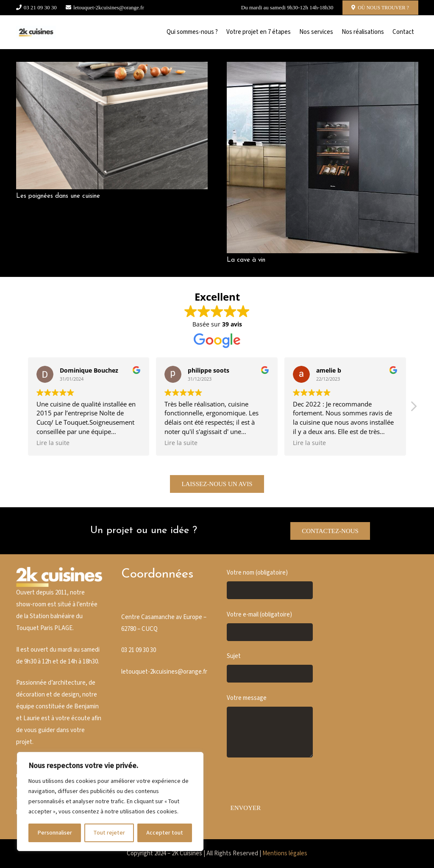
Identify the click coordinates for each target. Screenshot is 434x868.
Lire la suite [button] (53, 443)
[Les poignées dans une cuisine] (112, 68)
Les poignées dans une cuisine (58, 196)
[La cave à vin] (323, 68)
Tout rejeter (109, 833)
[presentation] (291, 783)
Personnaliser (55, 833)
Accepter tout (165, 833)
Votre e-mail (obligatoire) (270, 626)
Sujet (270, 667)
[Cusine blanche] (36, 32)
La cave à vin (246, 260)
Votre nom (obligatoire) (270, 584)
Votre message (270, 726)
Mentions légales (285, 853)
